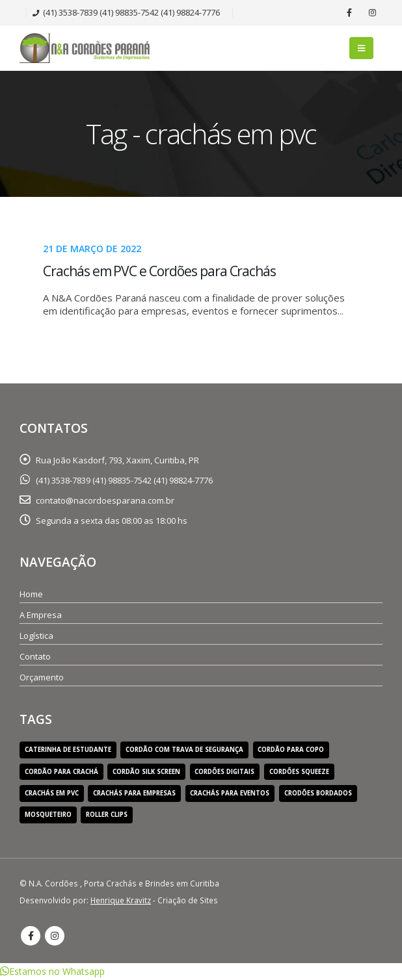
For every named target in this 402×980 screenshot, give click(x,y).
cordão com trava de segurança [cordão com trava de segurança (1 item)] (184, 750)
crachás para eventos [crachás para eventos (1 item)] (230, 793)
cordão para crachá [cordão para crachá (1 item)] (61, 772)
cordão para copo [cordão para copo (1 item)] (291, 750)
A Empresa (41, 615)
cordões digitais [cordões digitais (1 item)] (224, 772)
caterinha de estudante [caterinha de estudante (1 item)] (68, 750)
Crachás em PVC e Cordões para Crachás (159, 271)
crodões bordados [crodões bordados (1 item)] (318, 793)
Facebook (31, 936)
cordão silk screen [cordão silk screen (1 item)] (146, 772)
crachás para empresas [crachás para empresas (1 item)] (134, 793)
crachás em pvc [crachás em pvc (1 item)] (52, 793)
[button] (52, 971)
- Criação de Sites (154, 900)
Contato (35, 656)
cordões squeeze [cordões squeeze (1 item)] (299, 772)
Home (31, 594)
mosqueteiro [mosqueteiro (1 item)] (48, 815)
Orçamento (42, 677)
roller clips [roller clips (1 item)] (107, 815)
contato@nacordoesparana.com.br (105, 500)
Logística (36, 636)
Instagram (55, 936)
